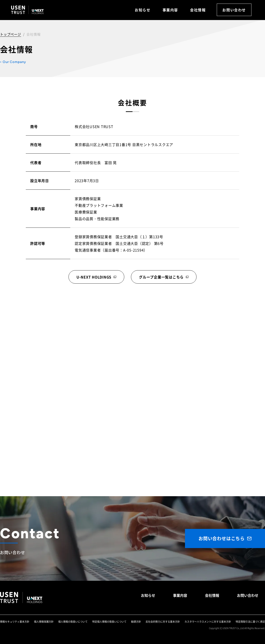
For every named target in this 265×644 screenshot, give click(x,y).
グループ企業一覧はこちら (161, 277)
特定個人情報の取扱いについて (109, 622)
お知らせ (143, 10)
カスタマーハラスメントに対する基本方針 (208, 622)
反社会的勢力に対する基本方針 (163, 622)
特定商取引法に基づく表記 (250, 622)
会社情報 (198, 10)
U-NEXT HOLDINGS (94, 277)
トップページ (11, 34)
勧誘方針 (136, 622)
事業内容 (170, 10)
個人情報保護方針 (44, 622)
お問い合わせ (234, 10)
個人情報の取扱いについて (73, 622)
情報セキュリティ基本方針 (15, 622)
